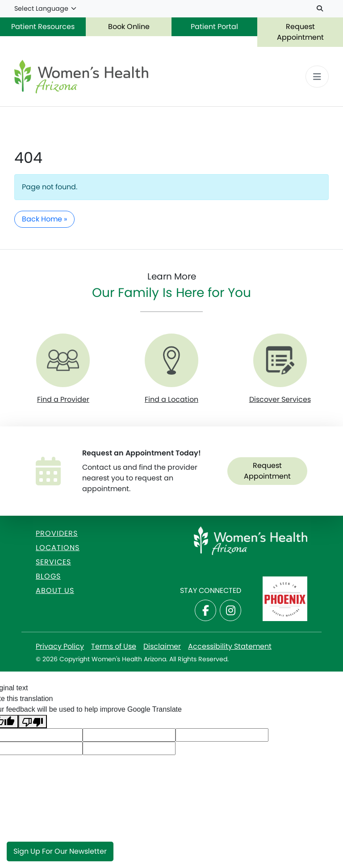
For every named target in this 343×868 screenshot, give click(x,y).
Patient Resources (43, 27)
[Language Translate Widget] (46, 9)
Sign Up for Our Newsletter (60, 851)
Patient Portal (214, 27)
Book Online (129, 27)
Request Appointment (300, 32)
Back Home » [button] (44, 219)
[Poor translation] (33, 722)
